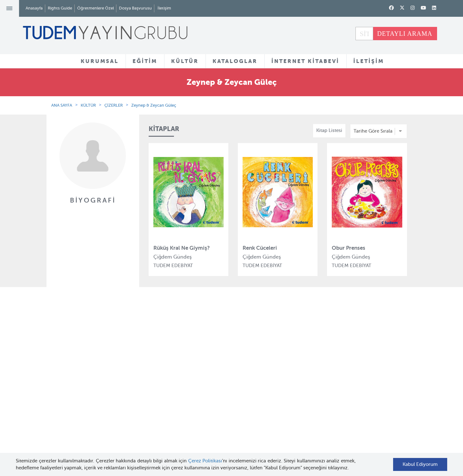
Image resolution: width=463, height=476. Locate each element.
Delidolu (154, 438)
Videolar (216, 422)
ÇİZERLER (114, 105)
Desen (152, 426)
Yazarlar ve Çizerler (228, 369)
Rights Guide (60, 8)
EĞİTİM (145, 61)
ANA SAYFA (62, 105)
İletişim (164, 8)
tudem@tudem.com (381, 397)
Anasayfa (34, 8)
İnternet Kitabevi (286, 400)
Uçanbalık (156, 404)
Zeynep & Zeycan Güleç (154, 105)
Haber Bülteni (98, 392)
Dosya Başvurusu (135, 8)
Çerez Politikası (205, 461)
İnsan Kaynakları (101, 380)
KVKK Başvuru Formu (106, 422)
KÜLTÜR (185, 61)
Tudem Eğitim (160, 357)
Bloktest (154, 369)
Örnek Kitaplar (222, 392)
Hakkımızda (96, 357)
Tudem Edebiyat (163, 392)
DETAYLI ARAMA (405, 34)
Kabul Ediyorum (420, 464)
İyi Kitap (154, 449)
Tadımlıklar (219, 381)
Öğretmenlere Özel (96, 8)
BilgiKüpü (155, 380)
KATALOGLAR (235, 61)
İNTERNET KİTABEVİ (305, 61)
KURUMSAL (100, 61)
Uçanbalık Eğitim (164, 415)
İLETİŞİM (369, 61)
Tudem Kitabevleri (103, 369)
